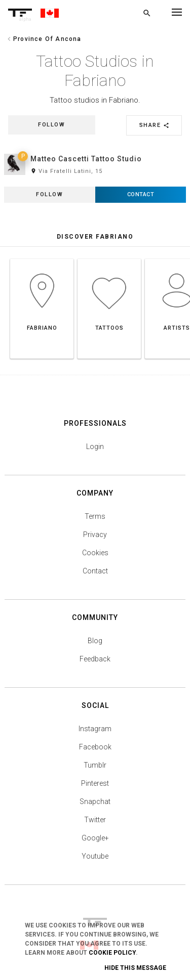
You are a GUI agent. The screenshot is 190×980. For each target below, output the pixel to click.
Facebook (95, 747)
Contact (95, 571)
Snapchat (95, 801)
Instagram (95, 729)
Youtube (95, 856)
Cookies (95, 553)
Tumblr (95, 765)
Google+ (95, 838)
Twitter (95, 820)
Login (95, 447)
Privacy (95, 534)
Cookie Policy (112, 953)
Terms (95, 516)
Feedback (95, 659)
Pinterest (95, 783)
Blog (95, 641)
